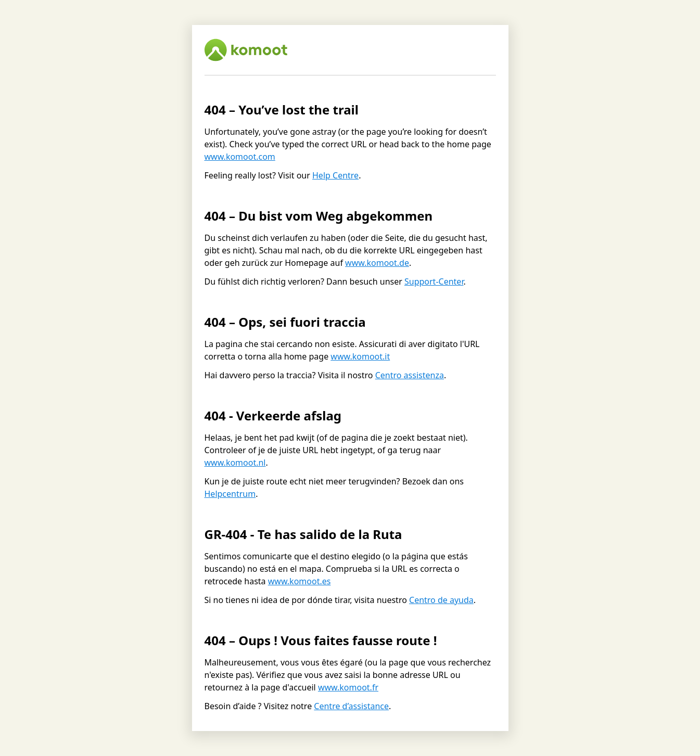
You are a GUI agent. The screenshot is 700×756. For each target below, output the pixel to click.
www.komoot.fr (348, 687)
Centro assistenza (410, 375)
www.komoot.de (377, 263)
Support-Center (434, 281)
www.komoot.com (240, 157)
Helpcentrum (230, 494)
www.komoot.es (300, 581)
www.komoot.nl (235, 463)
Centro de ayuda (441, 600)
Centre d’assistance (351, 706)
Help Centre (335, 175)
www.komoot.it (360, 356)
